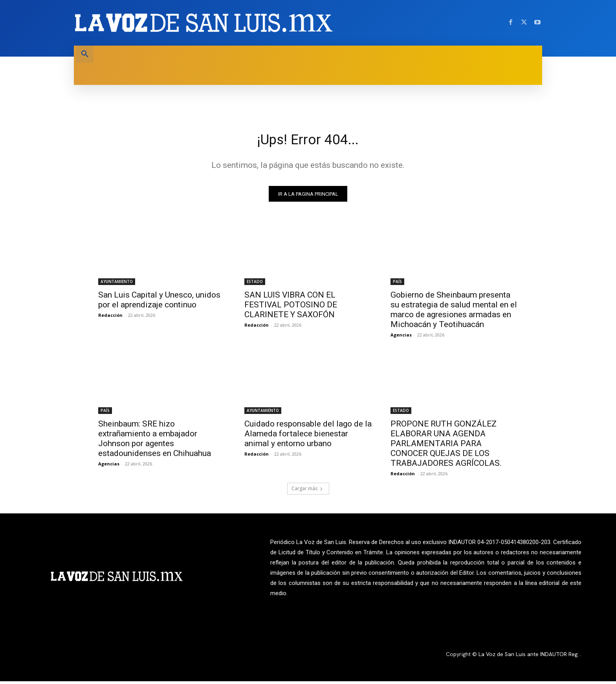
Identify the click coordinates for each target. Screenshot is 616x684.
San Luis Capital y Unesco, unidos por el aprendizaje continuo (159, 302)
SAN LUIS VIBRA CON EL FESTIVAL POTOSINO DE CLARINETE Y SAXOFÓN (291, 307)
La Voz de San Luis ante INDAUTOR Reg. (529, 657)
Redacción (110, 318)
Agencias (401, 337)
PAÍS (397, 284)
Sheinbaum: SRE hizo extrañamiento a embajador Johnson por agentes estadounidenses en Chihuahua (155, 441)
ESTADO (255, 284)
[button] (85, 54)
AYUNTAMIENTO (117, 284)
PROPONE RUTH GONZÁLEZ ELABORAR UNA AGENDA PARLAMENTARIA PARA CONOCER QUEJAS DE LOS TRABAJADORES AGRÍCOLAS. (446, 446)
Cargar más (307, 491)
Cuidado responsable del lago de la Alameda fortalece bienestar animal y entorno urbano (308, 436)
